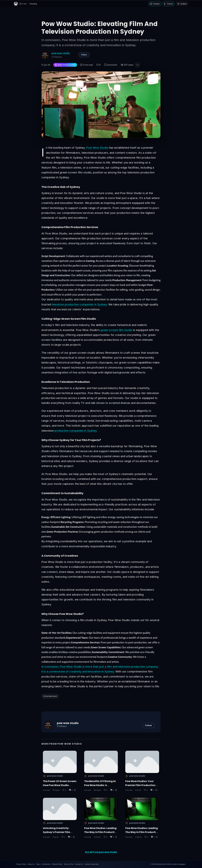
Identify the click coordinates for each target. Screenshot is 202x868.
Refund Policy (57, 864)
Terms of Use (69, 864)
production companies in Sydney (76, 431)
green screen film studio (116, 330)
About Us (31, 864)
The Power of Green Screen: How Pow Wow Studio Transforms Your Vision (60, 785)
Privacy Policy (21, 864)
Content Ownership (91, 864)
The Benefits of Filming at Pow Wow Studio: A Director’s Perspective (100, 785)
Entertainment (50, 696)
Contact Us (79, 864)
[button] (137, 65)
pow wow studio (61, 53)
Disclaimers (46, 864)
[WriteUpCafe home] (16, 4)
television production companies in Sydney (79, 304)
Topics (38, 864)
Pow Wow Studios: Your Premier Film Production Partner (140, 785)
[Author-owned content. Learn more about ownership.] (65, 65)
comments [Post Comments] (111, 65)
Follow (84, 55)
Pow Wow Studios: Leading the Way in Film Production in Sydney (142, 832)
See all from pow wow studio (101, 852)
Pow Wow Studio (97, 148)
